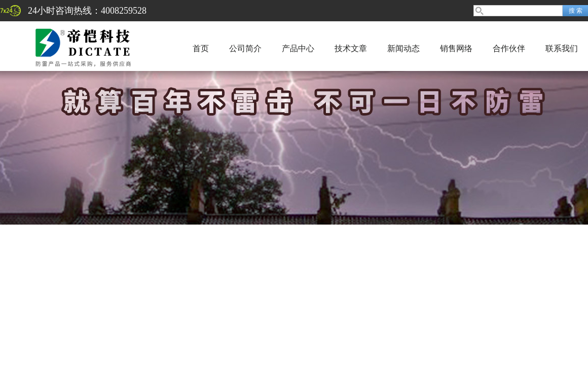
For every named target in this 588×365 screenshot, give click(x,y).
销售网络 (456, 48)
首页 (201, 48)
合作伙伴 (509, 48)
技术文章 (351, 48)
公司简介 (245, 48)
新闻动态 (403, 48)
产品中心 (298, 48)
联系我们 (562, 48)
